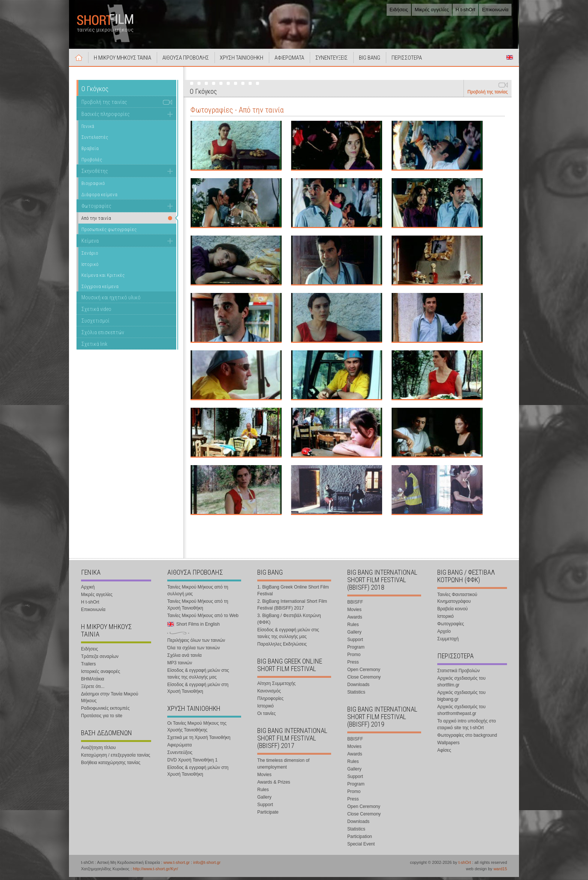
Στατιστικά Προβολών (458, 674)
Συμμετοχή (448, 642)
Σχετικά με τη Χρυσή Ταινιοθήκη (199, 740)
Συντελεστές (95, 140)
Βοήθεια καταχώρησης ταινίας (111, 766)
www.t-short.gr (177, 865)
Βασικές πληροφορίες (106, 117)
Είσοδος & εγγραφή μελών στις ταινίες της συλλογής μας (198, 677)
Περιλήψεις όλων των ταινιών (196, 643)
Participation (360, 839)
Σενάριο (90, 256)
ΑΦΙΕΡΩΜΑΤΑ (296, 61)
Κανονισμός (269, 694)
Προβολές (92, 163)
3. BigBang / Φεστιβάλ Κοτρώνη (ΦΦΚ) (289, 622)
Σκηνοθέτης (95, 174)
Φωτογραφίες (96, 209)
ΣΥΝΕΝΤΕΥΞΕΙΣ (340, 61)
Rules (263, 793)
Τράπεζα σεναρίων (100, 659)
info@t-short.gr (207, 865)
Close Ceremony (364, 680)
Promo (354, 658)
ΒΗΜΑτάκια (93, 682)
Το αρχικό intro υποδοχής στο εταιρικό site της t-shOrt (466, 727)
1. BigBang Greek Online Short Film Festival (293, 593)
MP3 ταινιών (180, 666)
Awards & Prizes (274, 785)
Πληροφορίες (270, 701)
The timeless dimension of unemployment (283, 767)
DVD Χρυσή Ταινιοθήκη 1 (192, 763)
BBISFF (355, 605)
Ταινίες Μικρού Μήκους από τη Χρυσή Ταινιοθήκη (198, 608)
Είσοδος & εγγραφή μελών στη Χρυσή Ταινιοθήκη (198, 691)
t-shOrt (465, 865)
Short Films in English (510, 60)
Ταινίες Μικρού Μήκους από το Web (203, 619)
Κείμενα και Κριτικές (103, 278)
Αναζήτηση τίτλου (98, 751)
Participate (268, 815)
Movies (264, 778)
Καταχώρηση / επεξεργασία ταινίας (116, 758)
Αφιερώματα (179, 748)
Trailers (88, 667)
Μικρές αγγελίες (432, 10)
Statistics (356, 695)
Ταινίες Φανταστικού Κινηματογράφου (457, 601)
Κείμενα (90, 244)
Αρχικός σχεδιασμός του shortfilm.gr (461, 685)
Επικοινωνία (495, 10)
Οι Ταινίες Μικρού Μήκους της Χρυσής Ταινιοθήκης (197, 730)
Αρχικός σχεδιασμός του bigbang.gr (461, 699)
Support (265, 808)
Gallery (264, 800)
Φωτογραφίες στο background (467, 738)
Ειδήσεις (399, 10)
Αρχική (79, 60)
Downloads (358, 688)
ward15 (500, 872)
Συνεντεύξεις (180, 755)
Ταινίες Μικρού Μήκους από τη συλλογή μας (198, 593)
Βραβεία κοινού (452, 612)
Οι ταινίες (266, 716)
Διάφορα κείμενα (99, 197)
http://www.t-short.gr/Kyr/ (155, 872)
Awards (355, 620)
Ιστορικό (90, 267)
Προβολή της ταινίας (487, 95)
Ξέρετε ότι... (93, 689)
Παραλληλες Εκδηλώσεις (282, 647)
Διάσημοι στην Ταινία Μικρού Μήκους (110, 700)
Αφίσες (444, 753)
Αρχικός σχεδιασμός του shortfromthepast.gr (461, 713)
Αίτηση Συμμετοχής (276, 686)
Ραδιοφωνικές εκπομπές (105, 711)
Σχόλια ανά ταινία (184, 658)
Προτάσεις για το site (102, 719)
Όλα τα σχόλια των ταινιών (193, 651)
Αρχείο (444, 634)
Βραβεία (90, 151)
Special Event (361, 847)
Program (356, 650)
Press (353, 665)
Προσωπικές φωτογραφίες (109, 232)
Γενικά (88, 129)
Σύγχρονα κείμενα (100, 289)
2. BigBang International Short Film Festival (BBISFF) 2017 (292, 608)
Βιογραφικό (93, 186)
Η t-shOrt (466, 10)
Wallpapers (448, 746)
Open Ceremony (364, 673)
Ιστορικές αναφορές (100, 674)
